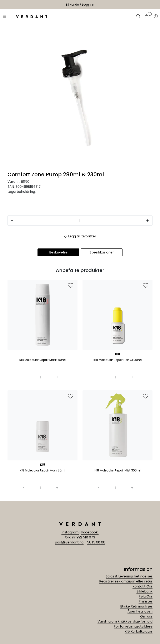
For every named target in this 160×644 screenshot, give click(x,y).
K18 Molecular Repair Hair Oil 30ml (118, 360)
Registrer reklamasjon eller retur (126, 581)
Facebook (90, 532)
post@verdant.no (69, 542)
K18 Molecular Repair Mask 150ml (42, 360)
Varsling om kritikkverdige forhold (125, 621)
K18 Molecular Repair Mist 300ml (117, 471)
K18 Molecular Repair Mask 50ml (42, 471)
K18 (117, 354)
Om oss (146, 616)
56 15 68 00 (96, 542)
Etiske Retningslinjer (136, 606)
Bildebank (144, 591)
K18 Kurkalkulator (139, 631)
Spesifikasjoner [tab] (102, 252)
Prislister (146, 601)
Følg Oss (146, 596)
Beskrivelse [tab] (58, 252)
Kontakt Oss (142, 586)
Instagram (70, 532)
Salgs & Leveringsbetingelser (129, 576)
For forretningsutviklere (133, 626)
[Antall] (80, 221)
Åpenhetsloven (140, 611)
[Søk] (138, 17)
